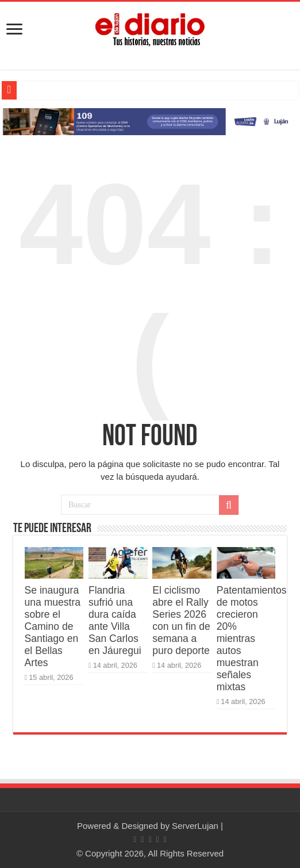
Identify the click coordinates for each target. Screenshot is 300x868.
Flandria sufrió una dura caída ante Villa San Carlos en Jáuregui (115, 620)
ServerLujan (195, 826)
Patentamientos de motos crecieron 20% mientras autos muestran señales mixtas (252, 638)
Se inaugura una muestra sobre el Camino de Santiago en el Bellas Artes (53, 626)
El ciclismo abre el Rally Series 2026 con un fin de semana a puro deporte (181, 620)
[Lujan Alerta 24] (150, 121)
